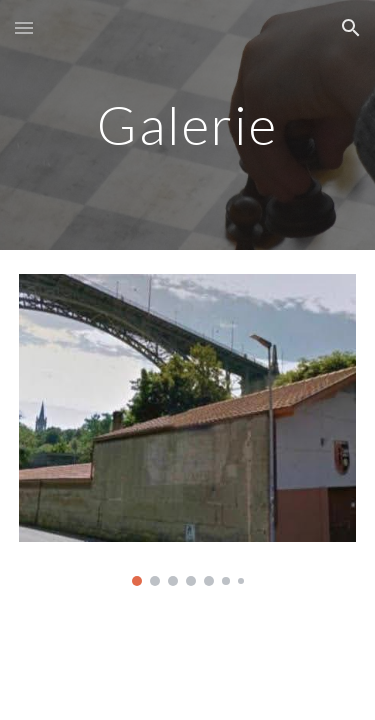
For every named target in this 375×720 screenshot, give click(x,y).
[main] (188, 124)
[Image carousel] (188, 430)
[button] (24, 27)
